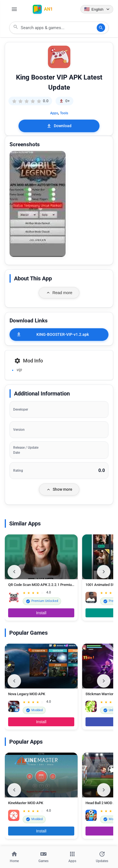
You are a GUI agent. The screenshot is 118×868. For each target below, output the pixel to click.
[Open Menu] (14, 9)
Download (59, 126)
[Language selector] (97, 9)
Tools (64, 113)
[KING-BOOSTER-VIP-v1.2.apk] (59, 335)
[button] (38, 204)
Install (41, 613)
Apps (54, 113)
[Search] (101, 28)
